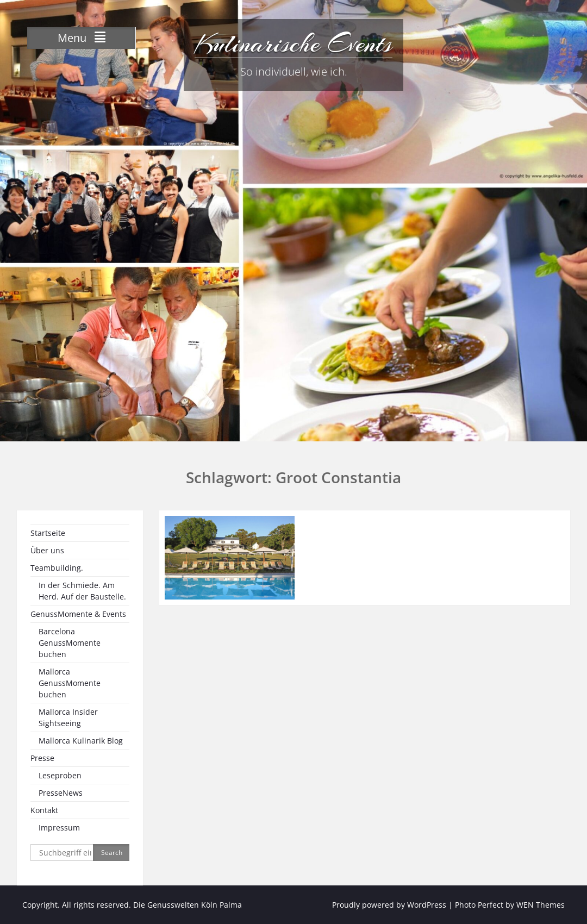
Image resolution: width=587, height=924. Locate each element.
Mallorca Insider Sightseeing (68, 717)
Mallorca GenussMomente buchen (70, 683)
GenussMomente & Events (78, 614)
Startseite (48, 533)
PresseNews (61, 793)
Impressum (59, 828)
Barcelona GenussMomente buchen (70, 643)
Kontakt (44, 810)
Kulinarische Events (293, 43)
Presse (42, 758)
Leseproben (60, 775)
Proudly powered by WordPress (389, 905)
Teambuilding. (57, 568)
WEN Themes (541, 905)
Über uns (47, 550)
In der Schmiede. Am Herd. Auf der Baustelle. (82, 591)
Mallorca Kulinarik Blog (81, 741)
